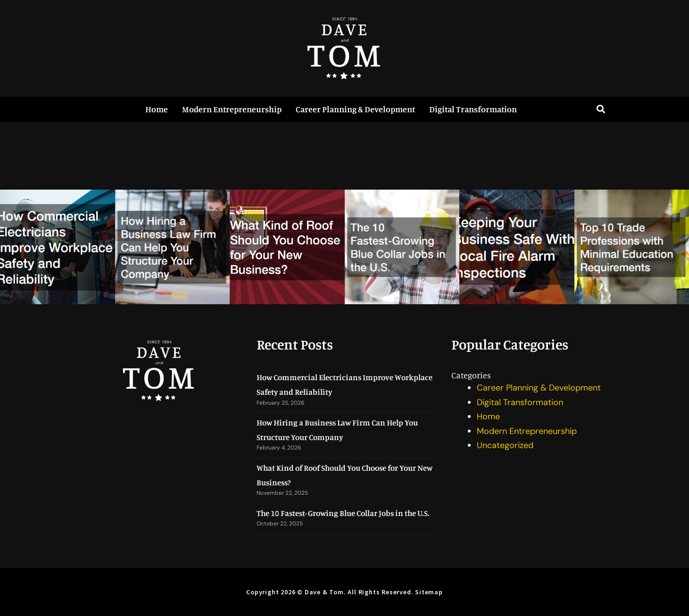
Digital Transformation (473, 109)
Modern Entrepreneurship (232, 109)
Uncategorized (505, 445)
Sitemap (429, 592)
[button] (601, 109)
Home (157, 109)
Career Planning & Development (355, 109)
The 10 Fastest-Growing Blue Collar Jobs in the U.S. (343, 513)
